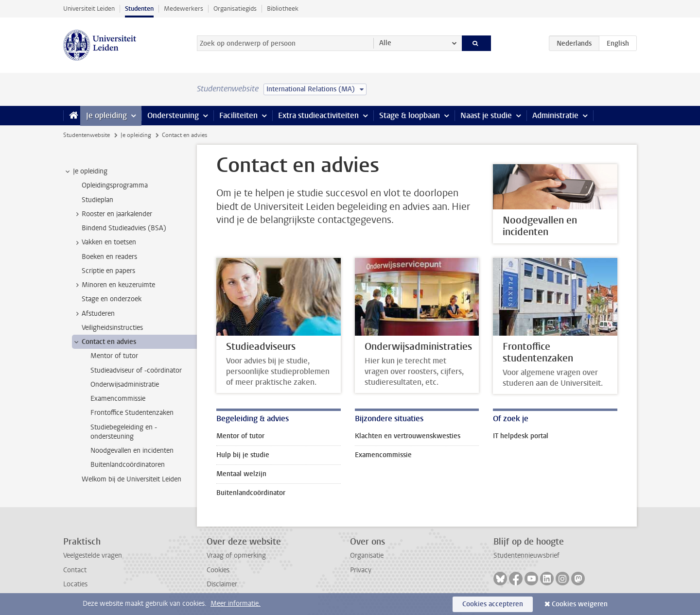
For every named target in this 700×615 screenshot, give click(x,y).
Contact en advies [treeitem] (104, 342)
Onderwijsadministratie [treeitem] (125, 384)
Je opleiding (106, 115)
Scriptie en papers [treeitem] (108, 271)
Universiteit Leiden (89, 9)
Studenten (139, 9)
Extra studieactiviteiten (318, 115)
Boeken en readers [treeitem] (109, 257)
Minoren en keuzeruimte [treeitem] (114, 285)
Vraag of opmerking (236, 555)
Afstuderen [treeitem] (94, 314)
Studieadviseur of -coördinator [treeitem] (136, 370)
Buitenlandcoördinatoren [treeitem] (128, 465)
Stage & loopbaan (410, 115)
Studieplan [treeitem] (97, 200)
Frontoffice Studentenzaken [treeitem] (132, 413)
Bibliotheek (283, 9)
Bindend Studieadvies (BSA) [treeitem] (124, 228)
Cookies (218, 570)
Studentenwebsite (87, 135)
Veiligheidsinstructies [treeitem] (112, 328)
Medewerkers (184, 9)
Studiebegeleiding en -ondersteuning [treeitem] (124, 432)
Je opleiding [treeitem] (86, 171)
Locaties (75, 584)
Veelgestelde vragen (93, 555)
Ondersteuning (173, 115)
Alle (385, 43)
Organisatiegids (235, 9)
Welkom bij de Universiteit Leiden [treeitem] (131, 479)
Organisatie (367, 555)
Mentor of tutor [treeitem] (114, 356)
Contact (75, 570)
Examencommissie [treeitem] (118, 399)
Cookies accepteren (493, 604)
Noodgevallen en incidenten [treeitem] (132, 451)
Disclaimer (222, 584)
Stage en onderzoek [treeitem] (112, 299)
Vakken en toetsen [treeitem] (104, 242)
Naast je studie (486, 115)
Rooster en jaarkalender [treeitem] (112, 214)
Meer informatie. (236, 604)
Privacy (361, 570)
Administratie (555, 115)
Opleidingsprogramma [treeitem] (115, 185)
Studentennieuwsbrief (526, 555)
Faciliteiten (238, 115)
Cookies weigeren (580, 604)
